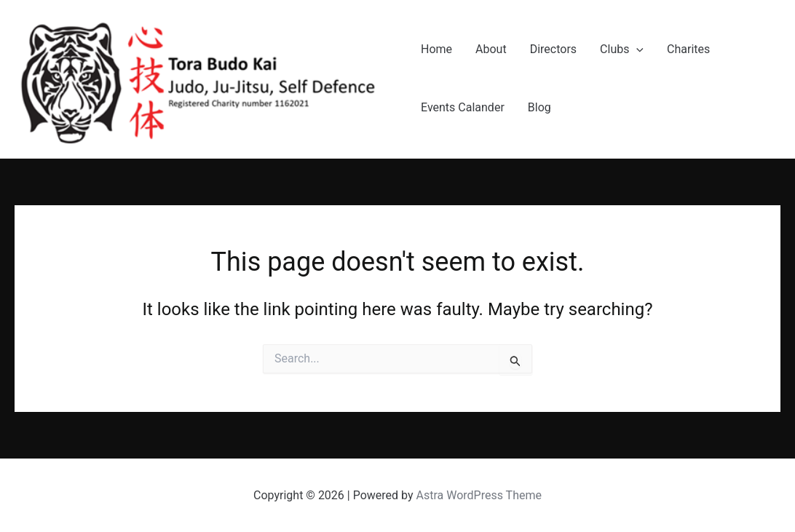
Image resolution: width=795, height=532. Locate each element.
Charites (688, 49)
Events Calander (463, 107)
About (491, 49)
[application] (636, 49)
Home (436, 49)
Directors (553, 49)
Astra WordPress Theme (479, 495)
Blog (539, 107)
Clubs (622, 49)
